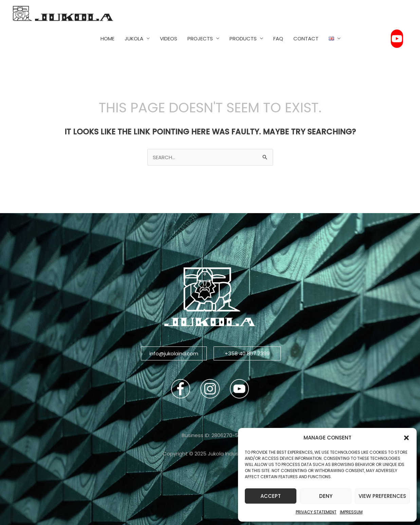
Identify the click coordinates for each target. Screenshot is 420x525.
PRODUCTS (243, 39)
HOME (107, 39)
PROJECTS (200, 39)
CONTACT (306, 39)
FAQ (278, 39)
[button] (406, 438)
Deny (326, 496)
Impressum (351, 512)
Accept (271, 496)
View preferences (382, 496)
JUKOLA (134, 39)
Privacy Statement (316, 512)
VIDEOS (169, 39)
